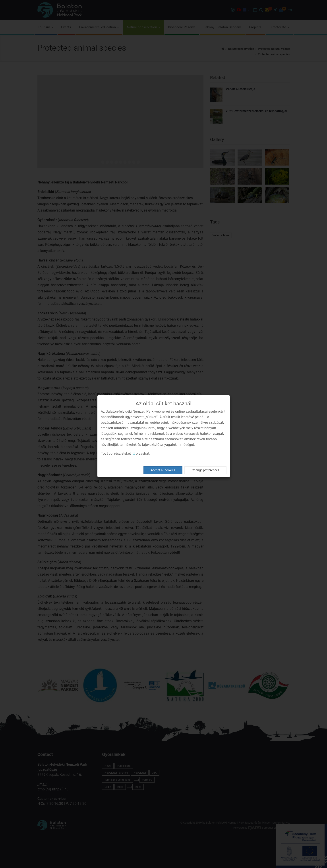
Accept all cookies (163, 470)
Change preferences (205, 470)
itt (133, 453)
